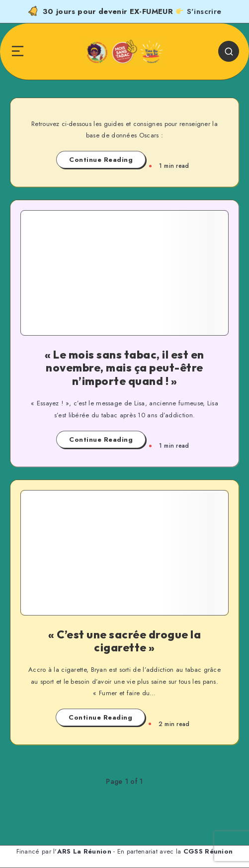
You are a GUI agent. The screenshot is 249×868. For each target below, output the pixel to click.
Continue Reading (101, 160)
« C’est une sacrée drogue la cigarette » (124, 641)
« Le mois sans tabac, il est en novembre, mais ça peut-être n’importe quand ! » (124, 368)
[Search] (229, 51)
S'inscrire (204, 11)
